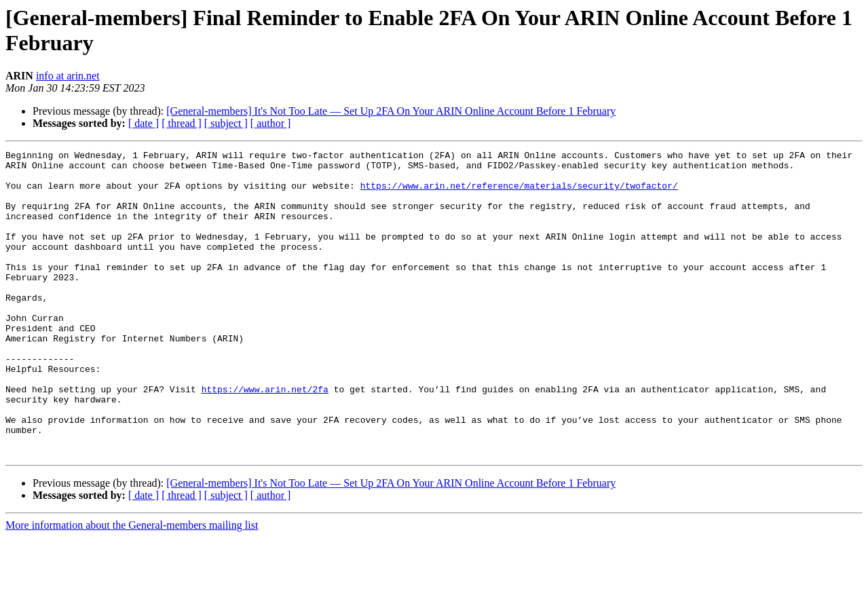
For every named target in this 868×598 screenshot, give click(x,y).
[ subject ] (226, 123)
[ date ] (144, 123)
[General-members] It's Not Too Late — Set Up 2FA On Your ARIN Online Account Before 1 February (391, 111)
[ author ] (271, 123)
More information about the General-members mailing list (132, 586)
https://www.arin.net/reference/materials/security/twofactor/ (519, 193)
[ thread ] (182, 123)
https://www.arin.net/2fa (265, 438)
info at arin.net (68, 76)
